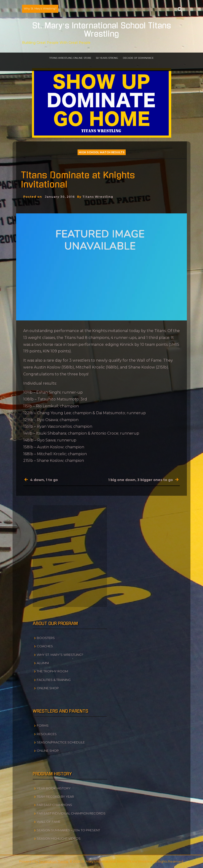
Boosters (46, 638)
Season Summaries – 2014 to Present (68, 830)
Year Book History (54, 788)
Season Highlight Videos (59, 838)
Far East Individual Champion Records (71, 813)
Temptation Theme (54, 861)
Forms (43, 725)
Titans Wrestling (98, 197)
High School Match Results (102, 152)
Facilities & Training (54, 680)
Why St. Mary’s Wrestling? (40, 9)
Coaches (45, 646)
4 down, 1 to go (44, 480)
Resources (47, 734)
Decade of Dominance (138, 58)
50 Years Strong (107, 58)
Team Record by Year (55, 796)
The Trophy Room (52, 671)
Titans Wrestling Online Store (70, 58)
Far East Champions (54, 805)
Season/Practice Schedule (61, 742)
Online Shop (48, 688)
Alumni (43, 663)
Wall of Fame (49, 822)
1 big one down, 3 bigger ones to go (141, 480)
